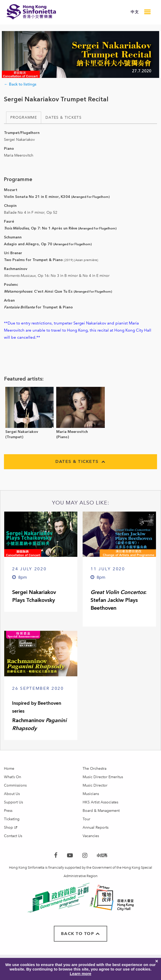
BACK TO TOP (81, 934)
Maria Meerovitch (72, 432)
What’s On (13, 777)
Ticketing (12, 819)
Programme (24, 117)
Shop (8, 827)
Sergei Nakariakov (22, 432)
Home (9, 769)
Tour (86, 819)
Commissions (15, 785)
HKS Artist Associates (100, 802)
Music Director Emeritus (103, 777)
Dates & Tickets (63, 117)
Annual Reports (96, 827)
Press (8, 811)
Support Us (13, 802)
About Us (12, 794)
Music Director (95, 785)
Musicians (91, 794)
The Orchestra (94, 769)
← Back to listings (20, 84)
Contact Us (13, 836)
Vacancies (91, 836)
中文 (135, 12)
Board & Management (101, 811)
